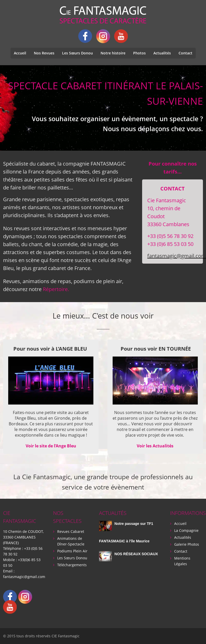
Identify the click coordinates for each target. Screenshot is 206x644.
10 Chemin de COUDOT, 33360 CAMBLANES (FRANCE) (23, 537)
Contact (185, 53)
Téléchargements (72, 565)
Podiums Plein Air (72, 551)
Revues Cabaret (71, 531)
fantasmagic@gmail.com (24, 577)
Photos (139, 53)
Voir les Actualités (155, 446)
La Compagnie (186, 530)
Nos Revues (44, 53)
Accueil (20, 53)
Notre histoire (113, 53)
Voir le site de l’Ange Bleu (51, 446)
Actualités (162, 53)
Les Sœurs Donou (77, 53)
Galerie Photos (187, 544)
